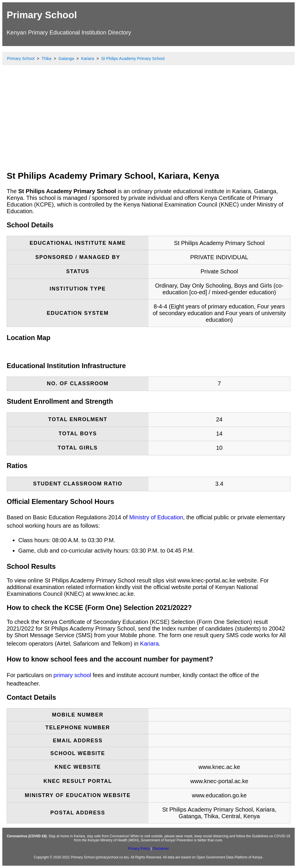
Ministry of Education (156, 517)
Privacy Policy (139, 849)
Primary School (42, 15)
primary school (72, 675)
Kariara (149, 644)
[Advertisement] (148, 123)
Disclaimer (161, 849)
